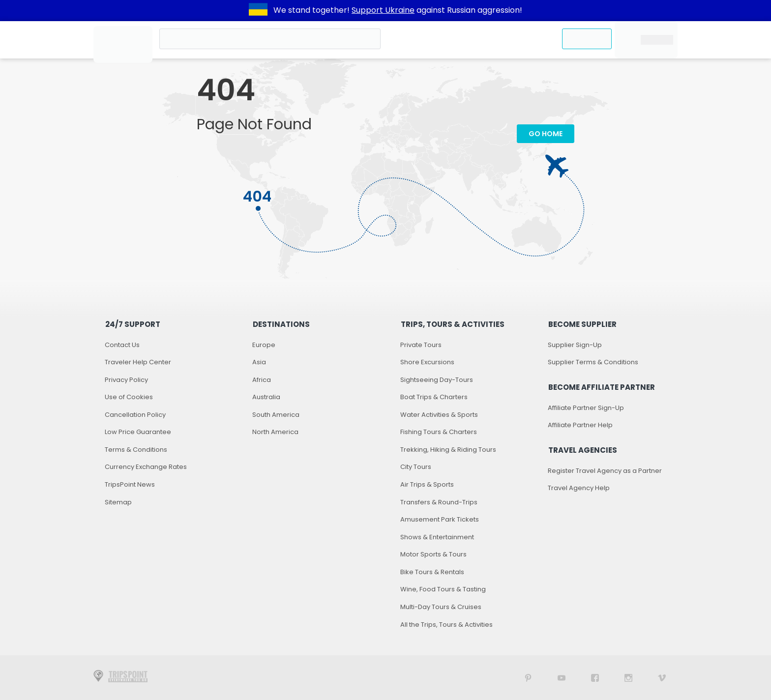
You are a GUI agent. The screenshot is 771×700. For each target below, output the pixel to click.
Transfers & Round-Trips (439, 502)
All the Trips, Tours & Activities (446, 625)
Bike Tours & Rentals (432, 572)
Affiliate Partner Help (580, 425)
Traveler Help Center (138, 362)
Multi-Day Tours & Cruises (441, 607)
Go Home (546, 134)
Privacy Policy (126, 380)
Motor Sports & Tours (433, 554)
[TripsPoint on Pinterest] (528, 678)
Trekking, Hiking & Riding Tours (448, 450)
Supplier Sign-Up (575, 345)
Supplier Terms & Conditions (593, 362)
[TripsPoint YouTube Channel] (562, 678)
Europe (264, 345)
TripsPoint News (130, 484)
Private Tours (421, 345)
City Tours (416, 467)
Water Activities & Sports (439, 415)
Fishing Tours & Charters (439, 432)
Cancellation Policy (135, 415)
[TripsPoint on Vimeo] (662, 678)
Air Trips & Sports (427, 484)
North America (275, 432)
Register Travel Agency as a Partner (605, 471)
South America (276, 415)
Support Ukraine (383, 10)
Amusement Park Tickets (440, 519)
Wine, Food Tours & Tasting (443, 589)
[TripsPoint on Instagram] (628, 678)
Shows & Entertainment (437, 537)
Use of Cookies (129, 397)
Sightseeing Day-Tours (437, 380)
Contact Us (122, 345)
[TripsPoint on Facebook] (595, 678)
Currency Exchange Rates (146, 467)
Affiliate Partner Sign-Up (586, 408)
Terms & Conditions (136, 450)
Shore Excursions (427, 362)
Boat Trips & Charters (434, 397)
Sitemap (118, 502)
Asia (259, 362)
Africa (262, 380)
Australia (266, 397)
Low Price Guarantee (138, 432)
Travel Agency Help (579, 488)
